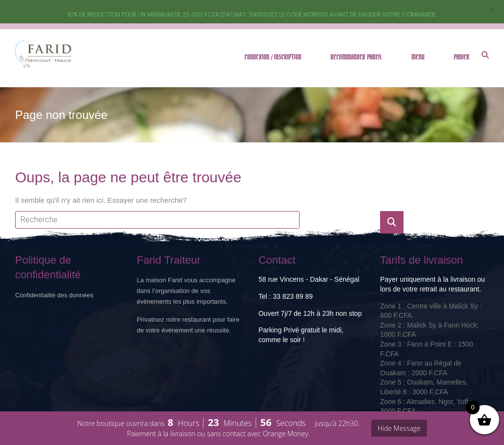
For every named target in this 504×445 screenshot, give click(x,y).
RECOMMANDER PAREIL (357, 34)
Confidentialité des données (54, 272)
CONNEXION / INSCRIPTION (273, 34)
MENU (418, 34)
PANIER (462, 34)
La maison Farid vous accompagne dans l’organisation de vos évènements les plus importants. (186, 268)
